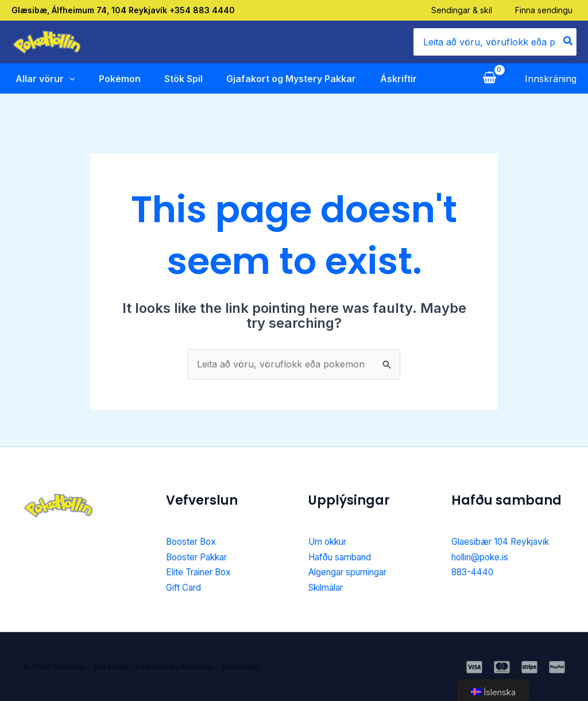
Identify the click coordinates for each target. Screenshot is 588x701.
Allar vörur (41, 79)
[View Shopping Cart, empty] (489, 79)
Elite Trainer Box (202, 572)
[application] (65, 79)
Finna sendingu (548, 10)
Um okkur (330, 541)
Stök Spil (181, 79)
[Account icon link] (551, 79)
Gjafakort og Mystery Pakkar (289, 79)
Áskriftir (396, 79)
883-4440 (474, 572)
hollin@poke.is (483, 557)
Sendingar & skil (466, 10)
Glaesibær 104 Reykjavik (504, 541)
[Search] (568, 42)
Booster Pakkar (200, 557)
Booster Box (193, 541)
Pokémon (116, 79)
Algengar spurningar (353, 572)
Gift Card (185, 587)
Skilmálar (328, 587)
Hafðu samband (343, 557)
